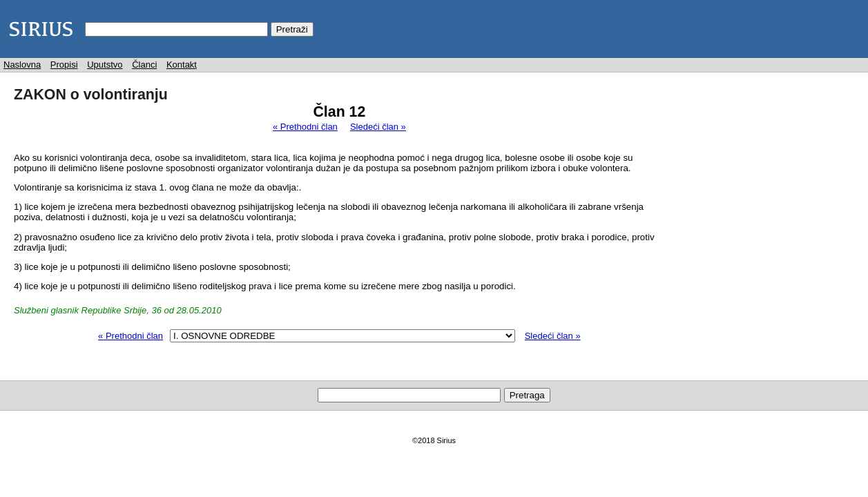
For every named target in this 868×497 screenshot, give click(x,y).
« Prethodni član (305, 127)
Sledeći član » (378, 127)
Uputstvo (105, 65)
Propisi (64, 65)
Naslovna (22, 65)
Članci (144, 65)
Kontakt (182, 65)
